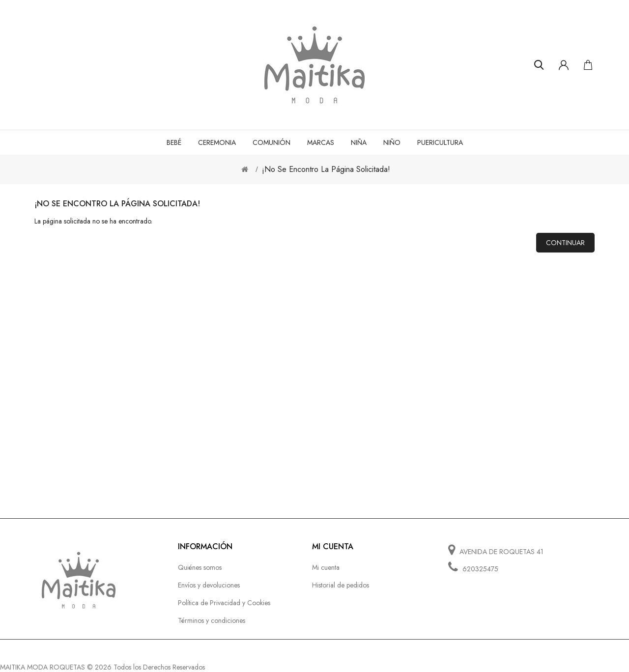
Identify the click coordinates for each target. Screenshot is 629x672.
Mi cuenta (326, 567)
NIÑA (359, 142)
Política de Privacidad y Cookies (224, 603)
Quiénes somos (200, 567)
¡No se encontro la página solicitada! (326, 169)
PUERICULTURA (440, 142)
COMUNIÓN (272, 142)
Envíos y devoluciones (209, 585)
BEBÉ (174, 142)
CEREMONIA (217, 142)
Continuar (565, 243)
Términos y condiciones (212, 620)
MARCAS (321, 142)
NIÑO (392, 142)
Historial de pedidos (341, 585)
